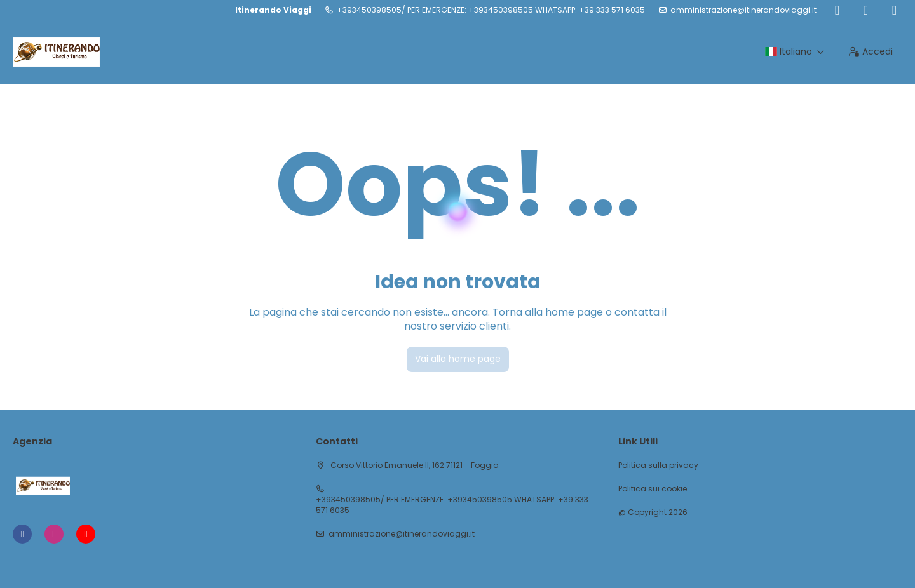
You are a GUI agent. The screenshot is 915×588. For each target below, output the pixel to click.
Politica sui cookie (653, 489)
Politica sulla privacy (658, 465)
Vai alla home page (458, 359)
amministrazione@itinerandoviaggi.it (743, 10)
